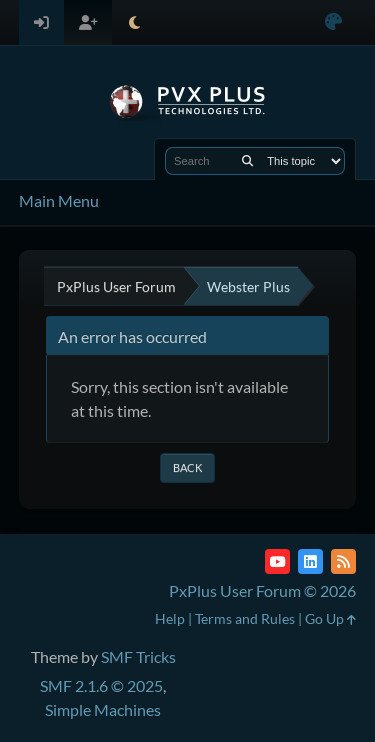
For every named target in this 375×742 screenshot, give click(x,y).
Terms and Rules (245, 618)
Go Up (330, 618)
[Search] (247, 161)
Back (187, 467)
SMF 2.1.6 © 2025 (101, 685)
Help (170, 618)
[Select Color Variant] (333, 22)
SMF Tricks (138, 656)
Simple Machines (103, 709)
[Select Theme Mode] (134, 22)
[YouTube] (277, 561)
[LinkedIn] (310, 561)
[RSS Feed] (343, 561)
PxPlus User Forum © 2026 (262, 590)
